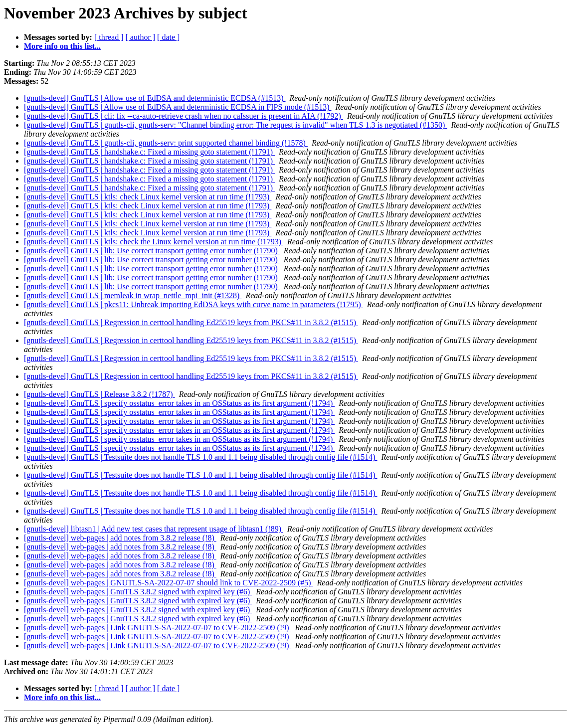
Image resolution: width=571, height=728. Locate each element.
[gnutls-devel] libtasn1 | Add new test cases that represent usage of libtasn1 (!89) (154, 529)
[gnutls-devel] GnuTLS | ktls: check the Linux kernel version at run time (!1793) (154, 242)
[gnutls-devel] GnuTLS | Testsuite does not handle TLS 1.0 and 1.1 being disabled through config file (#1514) (200, 457)
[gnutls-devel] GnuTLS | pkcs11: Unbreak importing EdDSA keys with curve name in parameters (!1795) (193, 304)
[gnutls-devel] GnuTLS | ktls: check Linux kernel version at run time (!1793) (148, 197)
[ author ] (141, 37)
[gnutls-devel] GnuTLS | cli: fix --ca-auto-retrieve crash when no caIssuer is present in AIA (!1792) (184, 116)
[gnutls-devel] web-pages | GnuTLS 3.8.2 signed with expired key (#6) (138, 592)
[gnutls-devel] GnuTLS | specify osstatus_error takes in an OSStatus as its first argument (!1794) (179, 403)
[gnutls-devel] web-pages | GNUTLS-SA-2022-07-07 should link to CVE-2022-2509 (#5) (169, 583)
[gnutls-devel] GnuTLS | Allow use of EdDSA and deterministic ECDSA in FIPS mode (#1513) (178, 107)
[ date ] (168, 37)
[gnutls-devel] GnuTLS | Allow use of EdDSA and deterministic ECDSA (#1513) (155, 98)
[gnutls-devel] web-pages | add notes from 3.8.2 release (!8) (120, 538)
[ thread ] (109, 37)
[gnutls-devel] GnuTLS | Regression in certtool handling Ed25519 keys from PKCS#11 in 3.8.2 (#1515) (191, 322)
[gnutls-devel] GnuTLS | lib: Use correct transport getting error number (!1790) (152, 251)
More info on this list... (62, 46)
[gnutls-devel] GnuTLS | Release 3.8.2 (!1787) (99, 394)
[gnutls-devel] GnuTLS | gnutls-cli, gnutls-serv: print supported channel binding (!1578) (166, 143)
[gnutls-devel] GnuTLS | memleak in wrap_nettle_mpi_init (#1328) (133, 295)
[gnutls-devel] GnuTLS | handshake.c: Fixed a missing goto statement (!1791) (149, 152)
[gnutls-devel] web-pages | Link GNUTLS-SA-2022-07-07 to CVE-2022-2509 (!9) (158, 628)
